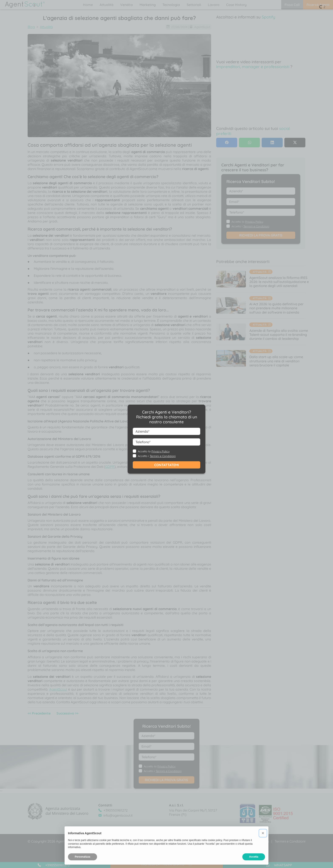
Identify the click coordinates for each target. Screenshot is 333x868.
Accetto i (157, 456)
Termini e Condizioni (163, 456)
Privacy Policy (160, 451)
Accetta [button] (254, 857)
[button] (263, 833)
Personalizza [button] (83, 857)
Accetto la (154, 451)
